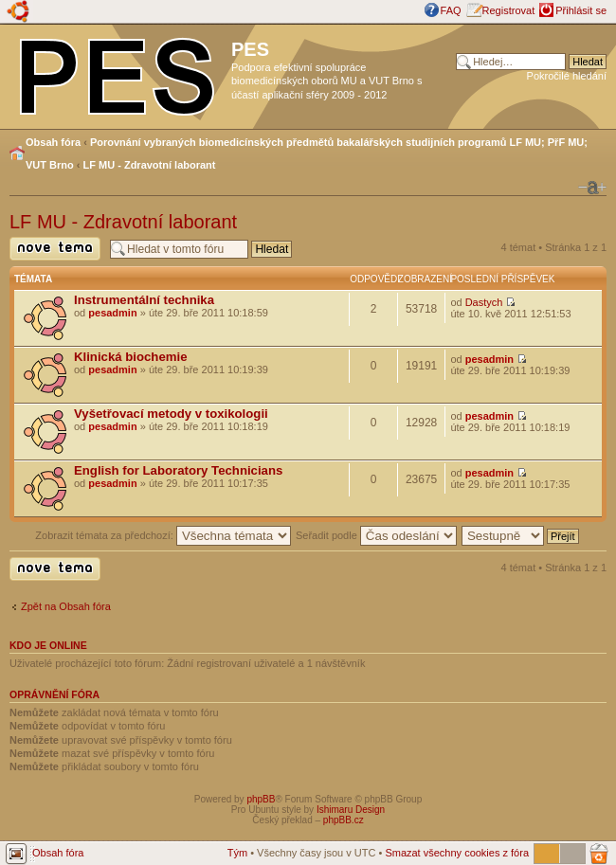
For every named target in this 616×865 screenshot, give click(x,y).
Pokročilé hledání (567, 76)
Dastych (484, 302)
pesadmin (112, 313)
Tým (237, 853)
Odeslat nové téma (55, 249)
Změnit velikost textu (592, 188)
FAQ (451, 10)
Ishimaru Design (351, 810)
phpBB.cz (344, 820)
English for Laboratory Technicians (178, 470)
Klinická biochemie (130, 357)
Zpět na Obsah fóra (66, 606)
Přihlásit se (581, 10)
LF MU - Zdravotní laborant (150, 165)
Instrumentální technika (144, 300)
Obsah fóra (53, 142)
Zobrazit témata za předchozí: (163, 535)
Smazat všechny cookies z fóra (457, 853)
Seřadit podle (376, 535)
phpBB (261, 799)
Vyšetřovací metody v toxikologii (171, 414)
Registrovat (509, 10)
